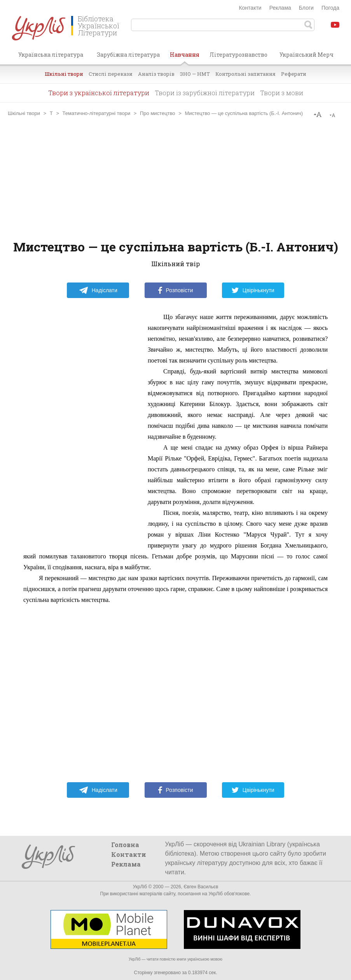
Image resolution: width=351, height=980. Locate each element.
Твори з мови (282, 93)
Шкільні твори (64, 74)
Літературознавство (238, 55)
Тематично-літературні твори (97, 113)
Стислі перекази (111, 74)
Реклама (280, 8)
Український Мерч (306, 55)
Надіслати (98, 290)
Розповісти (176, 290)
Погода (330, 8)
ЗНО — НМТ (195, 74)
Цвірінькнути (253, 290)
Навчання (185, 58)
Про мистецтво (158, 113)
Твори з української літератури (99, 93)
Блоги (306, 8)
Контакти (250, 8)
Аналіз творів (156, 74)
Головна (125, 845)
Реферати (294, 74)
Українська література (51, 55)
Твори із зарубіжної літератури (205, 93)
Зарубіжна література (128, 55)
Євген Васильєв (201, 887)
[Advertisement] (175, 178)
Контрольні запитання (245, 74)
